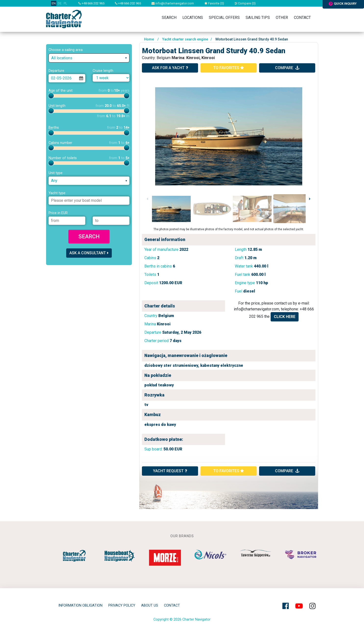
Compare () (245, 3)
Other (282, 18)
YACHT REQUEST (170, 471)
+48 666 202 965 (91, 3)
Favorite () (214, 3)
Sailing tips (258, 18)
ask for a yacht (170, 68)
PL (65, 3)
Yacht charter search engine (185, 39)
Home (149, 39)
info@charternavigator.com (173, 3)
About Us (150, 605)
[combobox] (89, 58)
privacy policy (122, 605)
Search (169, 18)
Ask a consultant (89, 253)
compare (287, 68)
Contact (302, 18)
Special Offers (224, 18)
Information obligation (80, 605)
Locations (193, 18)
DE (60, 3)
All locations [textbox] (62, 58)
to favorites (229, 68)
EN (54, 3)
